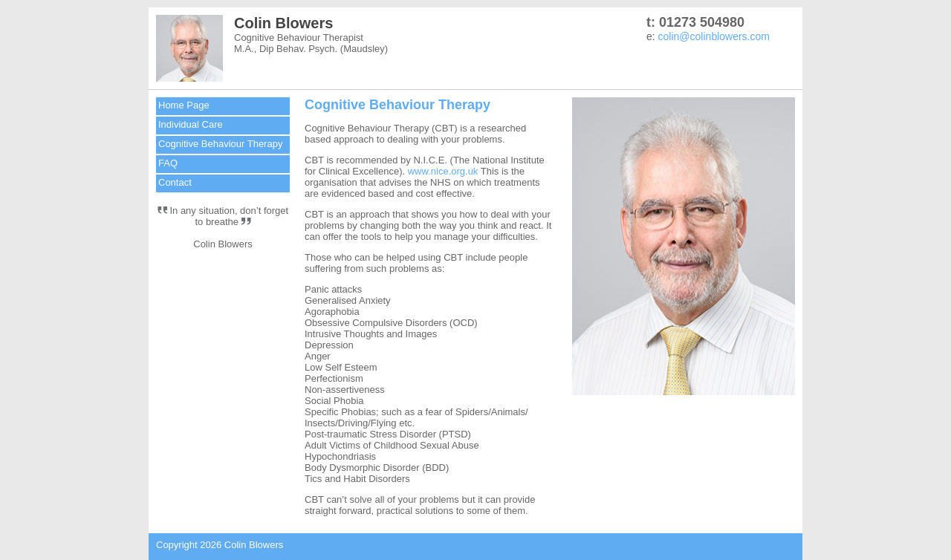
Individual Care (191, 124)
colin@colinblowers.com (714, 36)
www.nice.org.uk (443, 171)
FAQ (168, 163)
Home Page (184, 105)
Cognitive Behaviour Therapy (220, 144)
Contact (175, 182)
